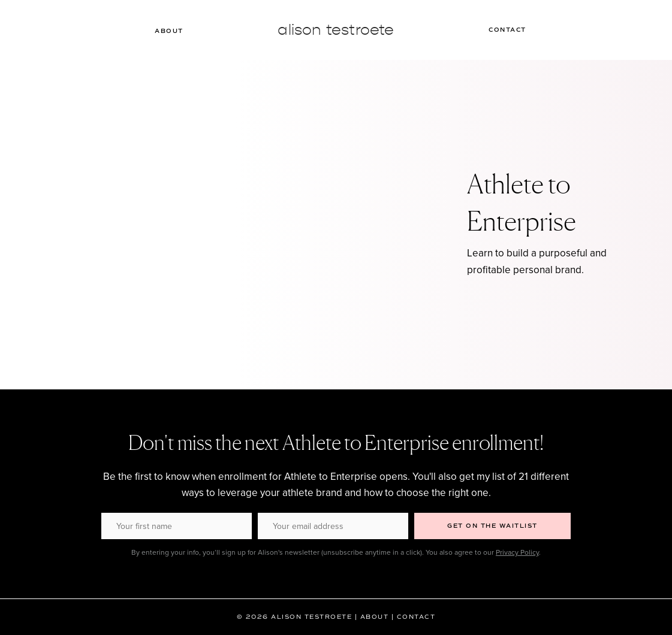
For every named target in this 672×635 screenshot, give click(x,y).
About (174, 31)
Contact (503, 30)
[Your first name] (177, 526)
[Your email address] (333, 526)
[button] (492, 526)
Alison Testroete (336, 30)
